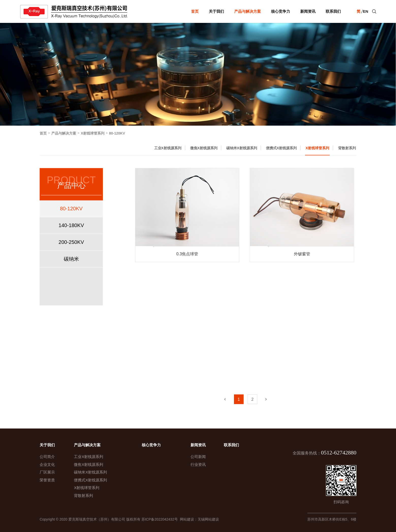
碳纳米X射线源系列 (242, 148)
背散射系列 (347, 148)
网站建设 (186, 519)
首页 (195, 11)
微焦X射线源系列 (204, 148)
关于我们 (216, 11)
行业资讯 (198, 464)
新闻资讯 (308, 11)
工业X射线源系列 (168, 148)
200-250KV (71, 242)
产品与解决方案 (248, 11)
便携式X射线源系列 (281, 148)
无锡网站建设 (208, 519)
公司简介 (47, 457)
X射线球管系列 (93, 133)
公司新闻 (198, 457)
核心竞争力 (281, 11)
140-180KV (71, 225)
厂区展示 (47, 472)
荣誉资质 (47, 480)
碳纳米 (71, 259)
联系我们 (333, 11)
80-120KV (117, 133)
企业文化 (47, 464)
